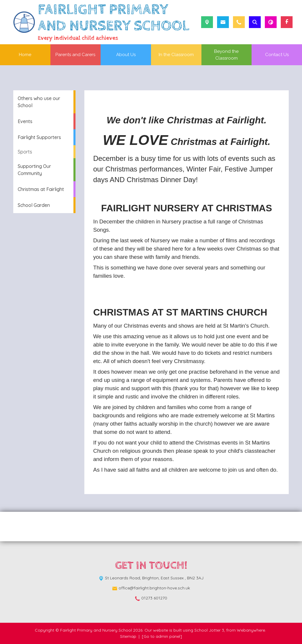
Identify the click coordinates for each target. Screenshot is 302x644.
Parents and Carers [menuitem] (75, 55)
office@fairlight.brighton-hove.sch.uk (154, 588)
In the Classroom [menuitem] (176, 55)
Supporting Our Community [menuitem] (34, 170)
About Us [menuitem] (126, 55)
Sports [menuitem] (25, 152)
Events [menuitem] (25, 121)
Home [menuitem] (25, 55)
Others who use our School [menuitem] (39, 102)
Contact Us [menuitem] (277, 55)
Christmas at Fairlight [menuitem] (41, 189)
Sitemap (128, 636)
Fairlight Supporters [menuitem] (39, 137)
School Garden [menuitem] (34, 205)
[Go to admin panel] (162, 636)
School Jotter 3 (209, 630)
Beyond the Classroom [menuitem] (226, 55)
